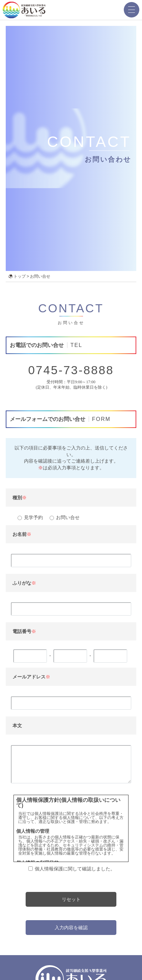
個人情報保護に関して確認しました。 (75, 868)
